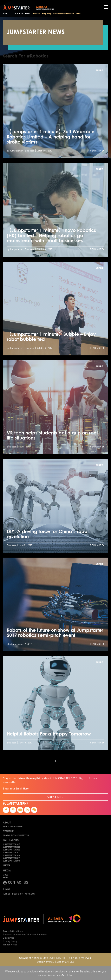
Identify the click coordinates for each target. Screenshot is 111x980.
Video (6, 875)
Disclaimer (9, 938)
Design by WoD (46, 962)
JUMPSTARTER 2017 (12, 861)
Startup (8, 831)
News (7, 865)
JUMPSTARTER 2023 (12, 847)
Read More (97, 150)
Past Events (11, 840)
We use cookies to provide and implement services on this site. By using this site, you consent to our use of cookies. (56, 973)
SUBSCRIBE (56, 797)
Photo (6, 877)
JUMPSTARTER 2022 (12, 850)
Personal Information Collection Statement (25, 934)
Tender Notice (10, 944)
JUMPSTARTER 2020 (12, 855)
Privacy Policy (10, 941)
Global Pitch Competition (16, 835)
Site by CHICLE (65, 962)
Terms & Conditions (13, 931)
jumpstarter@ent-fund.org (19, 893)
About (7, 822)
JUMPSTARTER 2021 (12, 853)
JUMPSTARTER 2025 (12, 844)
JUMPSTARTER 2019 (12, 858)
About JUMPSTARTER (13, 827)
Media (7, 870)
